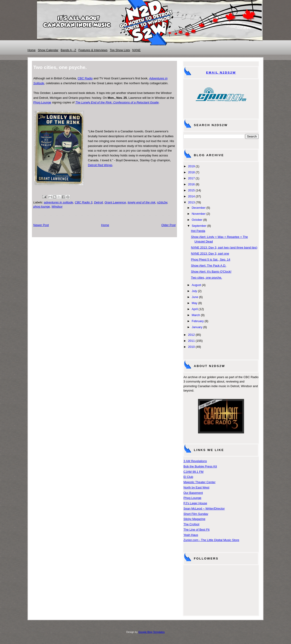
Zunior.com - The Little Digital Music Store (211, 540)
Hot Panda (198, 231)
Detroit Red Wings (100, 165)
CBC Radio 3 (84, 202)
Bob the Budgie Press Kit (200, 466)
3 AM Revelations (195, 461)
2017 (191, 178)
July (194, 291)
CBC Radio (85, 78)
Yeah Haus (191, 535)
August (196, 285)
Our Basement (193, 493)
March (196, 315)
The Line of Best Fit (197, 530)
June (195, 297)
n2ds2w (162, 202)
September (199, 226)
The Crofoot (191, 524)
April (195, 309)
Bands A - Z (68, 50)
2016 (191, 184)
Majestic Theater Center (200, 482)
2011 (191, 341)
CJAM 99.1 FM (193, 472)
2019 (191, 166)
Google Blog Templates (152, 632)
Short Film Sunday (196, 514)
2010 (191, 347)
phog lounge (42, 207)
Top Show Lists (120, 50)
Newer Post (41, 225)
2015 (191, 190)
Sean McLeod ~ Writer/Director (204, 509)
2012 (191, 335)
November (199, 214)
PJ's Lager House (195, 503)
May (195, 303)
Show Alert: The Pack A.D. (208, 266)
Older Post (169, 225)
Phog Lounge (42, 102)
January (197, 327)
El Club (188, 477)
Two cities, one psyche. (206, 278)
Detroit (98, 202)
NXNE (136, 50)
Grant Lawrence (115, 202)
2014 (191, 196)
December (199, 208)
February (198, 321)
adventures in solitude (59, 202)
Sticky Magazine (194, 519)
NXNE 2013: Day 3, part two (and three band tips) (224, 247)
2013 (191, 202)
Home (32, 50)
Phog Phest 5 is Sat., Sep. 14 (211, 260)
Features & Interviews (93, 50)
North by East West (196, 487)
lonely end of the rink (142, 202)
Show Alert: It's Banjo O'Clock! (211, 272)
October (197, 220)
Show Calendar (48, 50)
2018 (191, 172)
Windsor (57, 207)
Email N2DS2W (221, 73)
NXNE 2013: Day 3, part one (210, 254)
